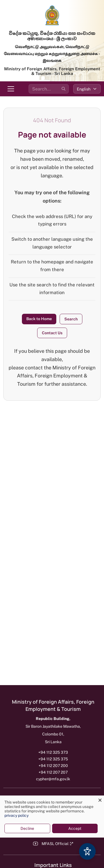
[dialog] (52, 817)
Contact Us (52, 333)
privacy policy (17, 815)
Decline (27, 828)
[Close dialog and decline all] (100, 799)
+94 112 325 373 (53, 752)
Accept (75, 828)
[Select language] (87, 89)
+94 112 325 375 (53, 759)
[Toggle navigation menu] (11, 89)
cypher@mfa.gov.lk (53, 779)
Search (71, 319)
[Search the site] (49, 89)
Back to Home (39, 319)
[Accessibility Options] (87, 851)
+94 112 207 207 (53, 772)
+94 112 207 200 (53, 766)
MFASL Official (58, 844)
